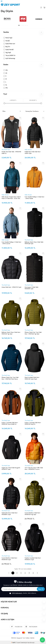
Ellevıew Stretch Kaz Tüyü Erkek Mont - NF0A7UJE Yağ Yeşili (33, 333)
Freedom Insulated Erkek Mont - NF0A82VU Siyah (33, 559)
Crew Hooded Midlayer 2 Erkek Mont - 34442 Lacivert (11, 243)
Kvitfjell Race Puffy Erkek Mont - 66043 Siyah (33, 153)
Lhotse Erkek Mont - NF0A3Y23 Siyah (11, 287)
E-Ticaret (18, 643)
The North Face (6, 150)
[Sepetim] (44, 7)
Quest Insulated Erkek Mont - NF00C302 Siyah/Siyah (32, 378)
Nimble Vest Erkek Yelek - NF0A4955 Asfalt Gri (11, 153)
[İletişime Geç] (42, 640)
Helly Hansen (28, 150)
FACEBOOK (16, 627)
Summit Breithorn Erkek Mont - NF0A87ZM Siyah (10, 559)
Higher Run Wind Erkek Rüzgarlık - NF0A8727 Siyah (11, 469)
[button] (19, 25)
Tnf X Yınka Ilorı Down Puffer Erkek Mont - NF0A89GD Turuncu (34, 469)
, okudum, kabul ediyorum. (23, 593)
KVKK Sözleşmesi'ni (17, 593)
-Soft (13, 643)
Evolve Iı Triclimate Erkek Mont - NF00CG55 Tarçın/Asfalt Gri (10, 424)
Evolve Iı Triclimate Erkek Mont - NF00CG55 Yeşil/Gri (33, 424)
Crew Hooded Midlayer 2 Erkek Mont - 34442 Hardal (34, 198)
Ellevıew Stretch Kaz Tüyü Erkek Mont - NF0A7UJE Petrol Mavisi (10, 378)
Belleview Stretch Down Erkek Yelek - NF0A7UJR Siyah (34, 243)
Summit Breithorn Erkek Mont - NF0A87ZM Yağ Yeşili (33, 514)
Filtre (12, 111)
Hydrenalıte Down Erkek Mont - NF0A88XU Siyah (10, 514)
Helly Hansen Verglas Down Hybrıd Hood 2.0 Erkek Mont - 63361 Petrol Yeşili (11, 198)
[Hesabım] (41, 7)
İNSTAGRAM (30, 627)
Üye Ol (41, 589)
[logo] (22, 5)
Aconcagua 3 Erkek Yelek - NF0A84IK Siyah (32, 288)
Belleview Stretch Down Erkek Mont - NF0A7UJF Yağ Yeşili (11, 333)
